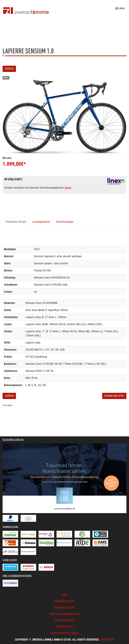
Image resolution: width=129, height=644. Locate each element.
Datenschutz (65, 627)
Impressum (107, 640)
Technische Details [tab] (16, 222)
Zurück (9, 69)
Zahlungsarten (65, 620)
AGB (64, 595)
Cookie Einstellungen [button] (64, 633)
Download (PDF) (114, 396)
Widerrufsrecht (64, 601)
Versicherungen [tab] (65, 222)
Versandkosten (65, 608)
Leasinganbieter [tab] (41, 222)
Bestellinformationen (64, 614)
